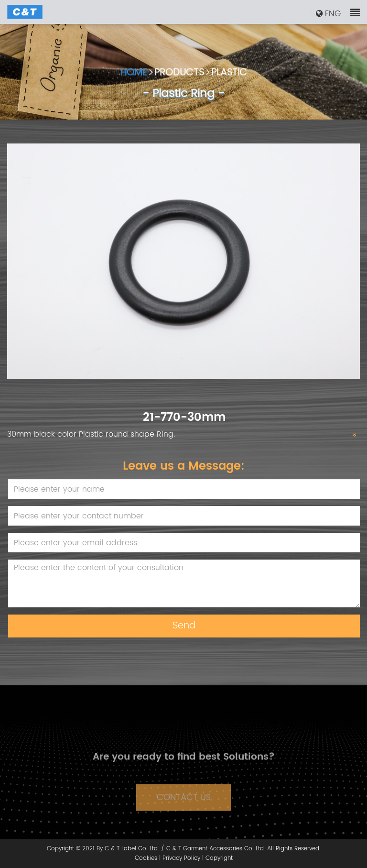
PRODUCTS (179, 75)
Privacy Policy (181, 858)
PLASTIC (229, 75)
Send (184, 626)
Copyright (219, 858)
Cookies (146, 858)
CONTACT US (184, 803)
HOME (134, 75)
